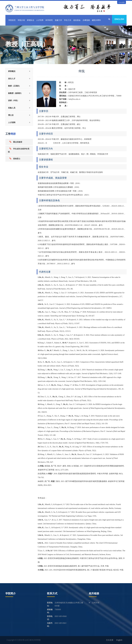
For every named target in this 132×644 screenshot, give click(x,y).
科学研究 (49, 20)
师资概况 (12, 71)
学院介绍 (21, 20)
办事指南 (86, 20)
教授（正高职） (14, 86)
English (119, 19)
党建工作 (58, 20)
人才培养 (40, 20)
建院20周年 (96, 20)
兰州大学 (96, 603)
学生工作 (68, 20)
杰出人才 (12, 78)
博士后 (11, 115)
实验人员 (12, 108)
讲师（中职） (14, 100)
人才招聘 (12, 122)
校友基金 (77, 20)
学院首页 (12, 20)
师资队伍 (31, 20)
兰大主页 (122, 2)
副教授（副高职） (15, 93)
